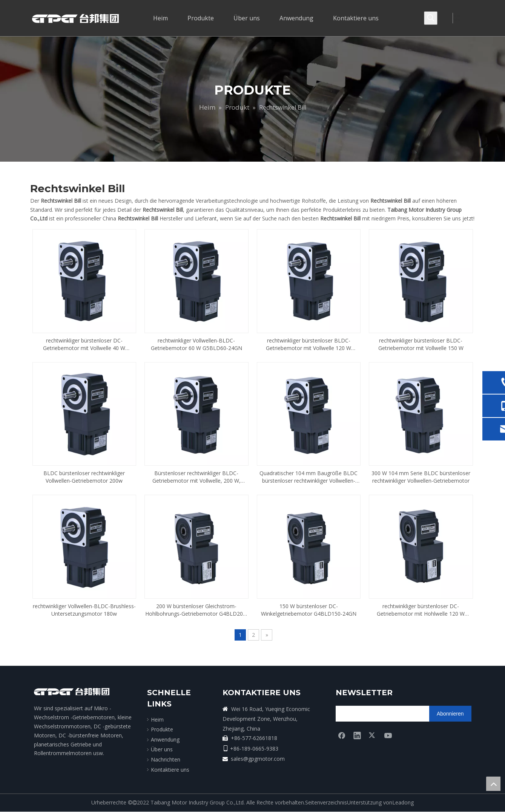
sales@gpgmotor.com (258, 759)
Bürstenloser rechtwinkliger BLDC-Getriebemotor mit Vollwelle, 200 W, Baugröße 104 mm (196, 477)
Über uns (162, 749)
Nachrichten (166, 759)
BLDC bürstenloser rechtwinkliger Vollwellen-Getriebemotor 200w (84, 477)
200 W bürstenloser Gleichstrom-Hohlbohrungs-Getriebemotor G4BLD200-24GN (196, 610)
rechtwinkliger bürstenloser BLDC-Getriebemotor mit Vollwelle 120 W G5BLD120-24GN (309, 344)
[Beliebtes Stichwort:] (431, 18)
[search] (365, 714)
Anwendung (165, 739)
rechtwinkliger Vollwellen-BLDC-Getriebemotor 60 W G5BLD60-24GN (196, 344)
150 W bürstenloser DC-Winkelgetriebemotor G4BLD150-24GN (309, 610)
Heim (157, 719)
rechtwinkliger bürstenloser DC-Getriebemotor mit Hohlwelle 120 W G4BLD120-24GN (421, 610)
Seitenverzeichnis (326, 802)
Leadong (403, 802)
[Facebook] (342, 735)
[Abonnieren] (450, 714)
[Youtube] (388, 735)
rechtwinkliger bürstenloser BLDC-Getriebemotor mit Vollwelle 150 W (421, 344)
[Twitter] (373, 735)
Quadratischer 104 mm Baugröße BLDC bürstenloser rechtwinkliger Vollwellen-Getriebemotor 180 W (309, 477)
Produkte (162, 729)
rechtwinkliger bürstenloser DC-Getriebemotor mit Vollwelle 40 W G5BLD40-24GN (84, 344)
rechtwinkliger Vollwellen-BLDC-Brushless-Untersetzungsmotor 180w (84, 610)
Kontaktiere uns (170, 770)
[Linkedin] (357, 735)
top (493, 784)
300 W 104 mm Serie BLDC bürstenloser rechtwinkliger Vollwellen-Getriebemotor (421, 477)
